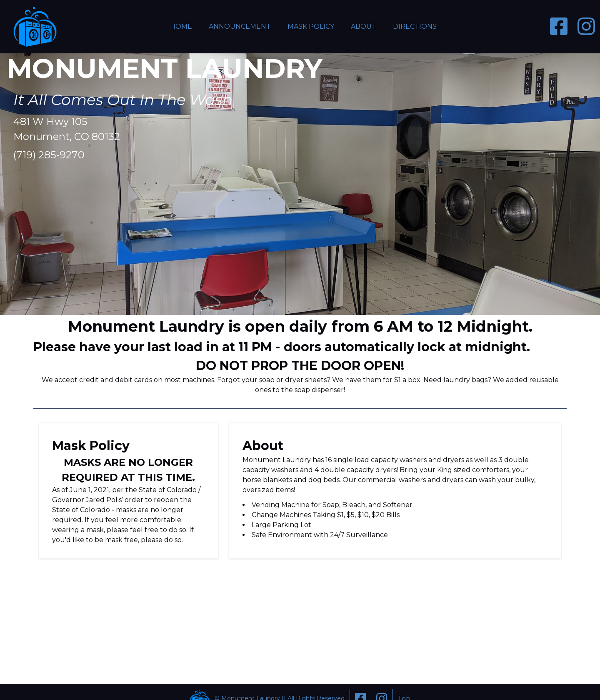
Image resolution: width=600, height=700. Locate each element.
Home (181, 26)
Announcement (240, 26)
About (364, 26)
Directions (415, 26)
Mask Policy (311, 26)
